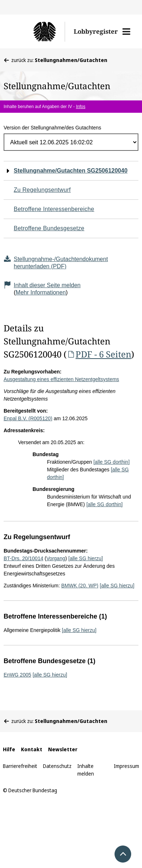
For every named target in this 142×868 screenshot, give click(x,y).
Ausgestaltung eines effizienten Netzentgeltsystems (61, 379)
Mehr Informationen (41, 292)
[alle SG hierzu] (86, 558)
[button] (126, 32)
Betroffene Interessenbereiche (54, 209)
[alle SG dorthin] (111, 462)
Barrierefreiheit (20, 766)
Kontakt (32, 749)
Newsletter (63, 749)
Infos (81, 107)
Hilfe (9, 749)
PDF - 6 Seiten (99, 354)
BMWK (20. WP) (80, 586)
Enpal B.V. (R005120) (28, 418)
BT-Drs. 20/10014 (23, 558)
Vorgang (56, 558)
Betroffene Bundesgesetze (49, 228)
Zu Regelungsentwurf (42, 190)
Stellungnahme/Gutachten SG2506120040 (71, 171)
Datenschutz (57, 766)
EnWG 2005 (17, 675)
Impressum (126, 766)
